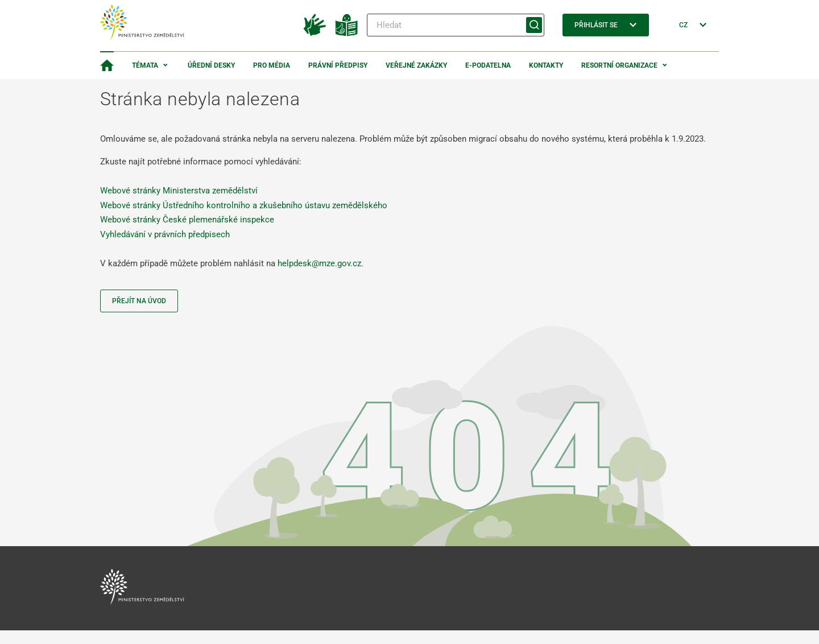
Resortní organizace (619, 65)
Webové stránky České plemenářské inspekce (187, 220)
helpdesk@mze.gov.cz (319, 263)
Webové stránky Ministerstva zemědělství (179, 191)
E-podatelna (488, 65)
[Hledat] (456, 25)
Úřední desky (211, 65)
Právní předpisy (338, 65)
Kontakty (546, 65)
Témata (145, 65)
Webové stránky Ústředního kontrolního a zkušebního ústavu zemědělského (244, 205)
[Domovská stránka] (107, 65)
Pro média (272, 65)
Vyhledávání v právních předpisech (165, 234)
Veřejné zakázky (416, 65)
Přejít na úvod (139, 301)
